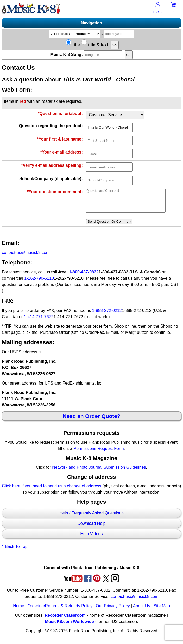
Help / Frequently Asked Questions (91, 518)
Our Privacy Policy (113, 611)
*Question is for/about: (60, 114)
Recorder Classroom (65, 620)
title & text (95, 45)
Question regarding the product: (51, 126)
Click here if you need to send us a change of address (52, 491)
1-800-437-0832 (84, 277)
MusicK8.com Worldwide (69, 626)
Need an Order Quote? (92, 421)
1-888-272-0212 (107, 315)
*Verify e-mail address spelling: (52, 165)
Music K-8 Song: (87, 55)
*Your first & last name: (60, 139)
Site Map (162, 611)
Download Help (91, 528)
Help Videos (91, 538)
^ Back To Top (15, 551)
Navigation (92, 23)
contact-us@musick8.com (26, 257)
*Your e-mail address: (62, 152)
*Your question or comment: (55, 192)
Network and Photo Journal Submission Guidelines (99, 472)
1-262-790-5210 (39, 283)
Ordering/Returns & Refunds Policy (60, 611)
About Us (142, 611)
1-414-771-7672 (39, 321)
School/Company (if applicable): (51, 179)
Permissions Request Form (99, 453)
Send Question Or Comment (109, 226)
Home (19, 611)
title (73, 45)
